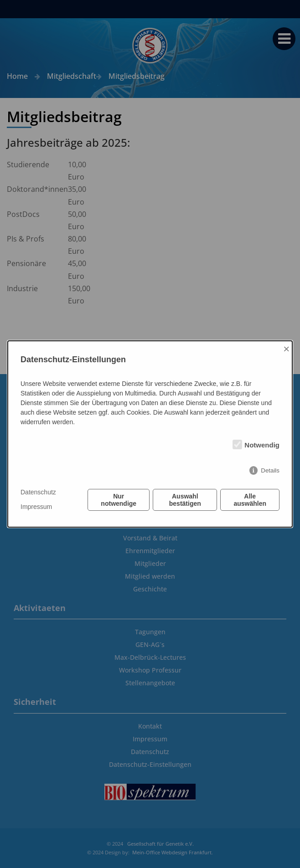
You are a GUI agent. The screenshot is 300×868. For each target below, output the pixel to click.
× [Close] (286, 349)
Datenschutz (38, 492)
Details (270, 470)
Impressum (36, 507)
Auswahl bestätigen (185, 500)
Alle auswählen (250, 500)
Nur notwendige (119, 500)
